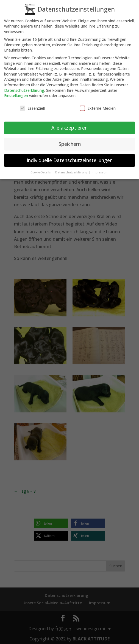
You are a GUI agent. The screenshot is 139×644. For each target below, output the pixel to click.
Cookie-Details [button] (41, 169)
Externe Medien (98, 105)
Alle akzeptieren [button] (69, 124)
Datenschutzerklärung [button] (72, 169)
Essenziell (32, 105)
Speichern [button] (70, 140)
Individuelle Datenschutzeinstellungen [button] (70, 157)
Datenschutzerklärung (24, 87)
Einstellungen (16, 92)
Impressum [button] (100, 169)
